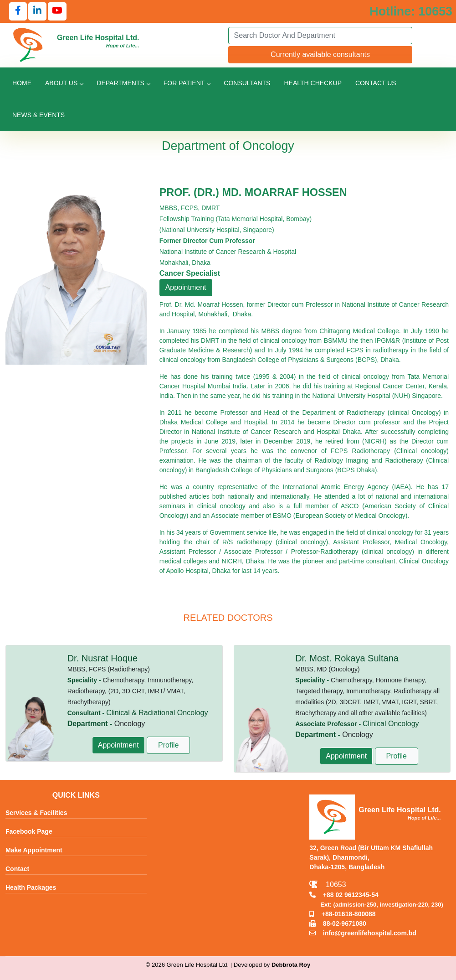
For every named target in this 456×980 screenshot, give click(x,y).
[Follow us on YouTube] (57, 11)
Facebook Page (29, 831)
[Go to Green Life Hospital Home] (28, 44)
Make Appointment (34, 850)
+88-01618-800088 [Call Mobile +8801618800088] (342, 914)
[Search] (320, 36)
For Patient (187, 83)
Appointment (186, 287)
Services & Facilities (36, 813)
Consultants (247, 83)
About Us (64, 83)
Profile (168, 745)
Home (22, 83)
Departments (123, 83)
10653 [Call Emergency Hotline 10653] (328, 885)
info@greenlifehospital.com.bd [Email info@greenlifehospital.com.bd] (363, 933)
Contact (17, 869)
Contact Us (376, 83)
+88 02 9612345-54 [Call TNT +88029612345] (344, 895)
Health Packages (31, 887)
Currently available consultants (320, 54)
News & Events (38, 115)
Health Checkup (313, 83)
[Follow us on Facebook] (18, 11)
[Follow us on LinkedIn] (37, 11)
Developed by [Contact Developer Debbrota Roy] (272, 965)
